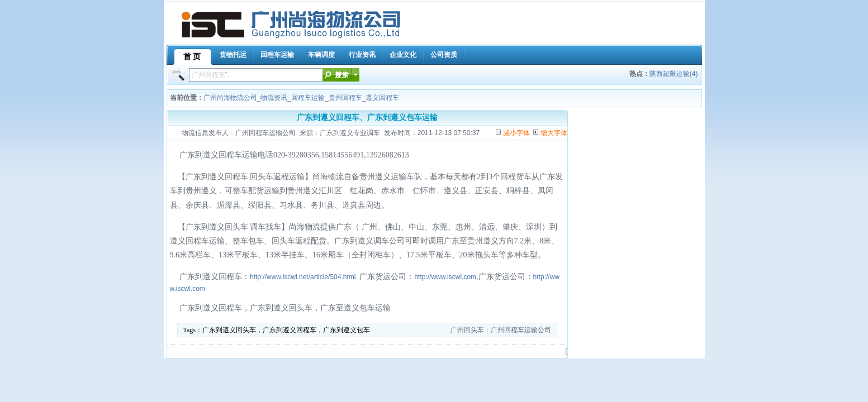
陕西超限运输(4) (674, 74)
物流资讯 (274, 98)
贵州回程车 (345, 98)
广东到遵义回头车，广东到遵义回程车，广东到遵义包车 (286, 330)
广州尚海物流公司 (230, 98)
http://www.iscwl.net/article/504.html (303, 277)
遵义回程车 (382, 98)
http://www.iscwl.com (445, 277)
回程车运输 (308, 98)
